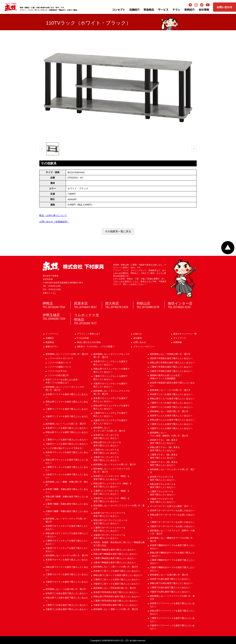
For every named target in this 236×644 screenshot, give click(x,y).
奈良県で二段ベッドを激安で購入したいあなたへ (117, 571)
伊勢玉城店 (51, 315)
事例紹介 (189, 9)
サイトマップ (180, 338)
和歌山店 (143, 303)
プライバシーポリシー (144, 347)
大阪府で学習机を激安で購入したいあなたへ (171, 371)
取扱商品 (50, 342)
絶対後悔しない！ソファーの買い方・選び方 (67, 354)
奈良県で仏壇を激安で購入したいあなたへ (170, 579)
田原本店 (81, 303)
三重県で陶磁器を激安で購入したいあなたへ (115, 558)
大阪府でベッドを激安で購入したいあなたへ (67, 444)
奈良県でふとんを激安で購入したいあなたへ (171, 416)
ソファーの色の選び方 (58, 375)
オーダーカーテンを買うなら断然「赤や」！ (171, 506)
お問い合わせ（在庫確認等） (54, 222)
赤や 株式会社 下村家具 (73, 266)
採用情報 (177, 342)
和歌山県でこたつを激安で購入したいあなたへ (172, 399)
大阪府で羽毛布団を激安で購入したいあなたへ (116, 605)
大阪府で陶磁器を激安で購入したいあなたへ (115, 562)
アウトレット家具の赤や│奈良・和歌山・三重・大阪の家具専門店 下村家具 (11, 7)
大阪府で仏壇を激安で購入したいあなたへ (170, 592)
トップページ (52, 334)
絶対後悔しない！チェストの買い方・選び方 (115, 464)
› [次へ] (194, 149)
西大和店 (112, 303)
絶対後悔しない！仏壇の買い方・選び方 (169, 575)
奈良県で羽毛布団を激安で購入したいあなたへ (116, 592)
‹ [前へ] (42, 149)
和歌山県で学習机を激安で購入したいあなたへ (172, 363)
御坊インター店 (180, 303)
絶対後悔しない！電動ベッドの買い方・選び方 (116, 609)
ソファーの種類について (59, 367)
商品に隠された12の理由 (89, 342)
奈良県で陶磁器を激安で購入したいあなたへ (115, 550)
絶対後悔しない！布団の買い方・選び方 (169, 411)
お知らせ (138, 334)
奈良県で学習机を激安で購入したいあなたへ (171, 358)
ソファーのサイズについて (60, 358)
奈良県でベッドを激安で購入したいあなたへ (67, 428)
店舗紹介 (134, 9)
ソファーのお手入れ (57, 371)
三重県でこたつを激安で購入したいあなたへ (171, 403)
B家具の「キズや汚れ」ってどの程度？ (96, 347)
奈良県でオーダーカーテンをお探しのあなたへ (172, 510)
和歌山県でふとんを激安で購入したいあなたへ (172, 420)
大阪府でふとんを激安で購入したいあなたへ (171, 428)
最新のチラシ (52, 347)
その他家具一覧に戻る (118, 231)
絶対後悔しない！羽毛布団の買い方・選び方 (115, 588)
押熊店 (48, 303)
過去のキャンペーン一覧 (185, 334)
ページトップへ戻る (228, 248)
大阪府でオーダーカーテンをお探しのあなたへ (172, 526)
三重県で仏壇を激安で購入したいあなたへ (170, 587)
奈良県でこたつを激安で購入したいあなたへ (171, 394)
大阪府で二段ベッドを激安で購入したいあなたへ (117, 584)
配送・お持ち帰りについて (53, 215)
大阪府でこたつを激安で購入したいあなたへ (171, 407)
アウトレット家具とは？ (89, 334)
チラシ (176, 9)
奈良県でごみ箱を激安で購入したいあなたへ (67, 593)
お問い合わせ (225, 7)
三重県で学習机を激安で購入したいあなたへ (171, 367)
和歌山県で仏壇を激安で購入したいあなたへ (171, 583)
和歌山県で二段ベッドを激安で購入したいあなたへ (118, 575)
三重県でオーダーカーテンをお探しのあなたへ (172, 522)
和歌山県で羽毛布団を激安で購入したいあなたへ (117, 596)
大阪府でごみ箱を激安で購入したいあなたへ (67, 609)
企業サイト (49, 293)
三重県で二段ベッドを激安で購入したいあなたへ (117, 579)
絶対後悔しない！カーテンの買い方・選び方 (67, 555)
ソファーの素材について (59, 363)
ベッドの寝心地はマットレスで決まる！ (65, 448)
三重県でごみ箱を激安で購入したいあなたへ (67, 605)
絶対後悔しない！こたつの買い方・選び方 (170, 390)
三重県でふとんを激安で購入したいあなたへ (171, 424)
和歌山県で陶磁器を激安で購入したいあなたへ (116, 554)
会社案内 (138, 338)
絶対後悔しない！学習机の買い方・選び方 (170, 354)
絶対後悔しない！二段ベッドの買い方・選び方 (116, 567)
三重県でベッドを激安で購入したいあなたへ (67, 440)
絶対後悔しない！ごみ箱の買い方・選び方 (66, 589)
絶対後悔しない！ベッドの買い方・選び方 (66, 424)
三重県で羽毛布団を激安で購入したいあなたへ (116, 601)
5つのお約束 (83, 338)
